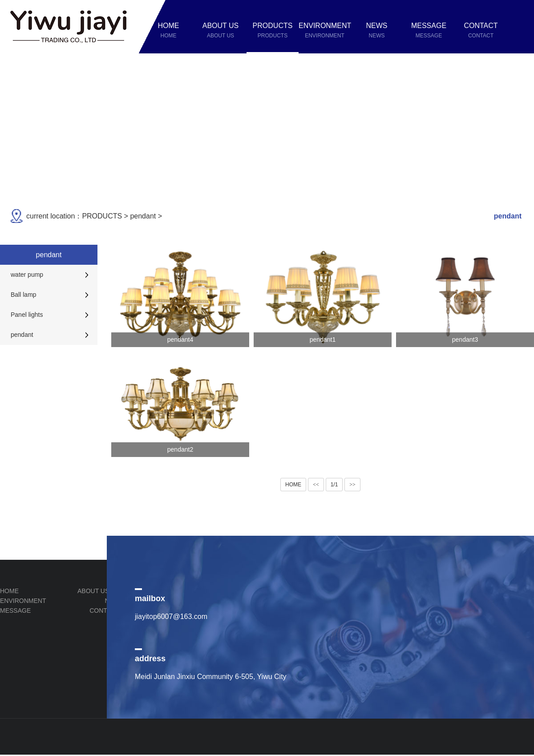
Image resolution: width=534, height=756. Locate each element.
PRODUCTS (102, 216)
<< (316, 485)
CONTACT (104, 610)
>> (352, 485)
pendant (143, 216)
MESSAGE (15, 610)
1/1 (334, 485)
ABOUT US (93, 591)
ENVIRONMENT (23, 601)
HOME (293, 485)
